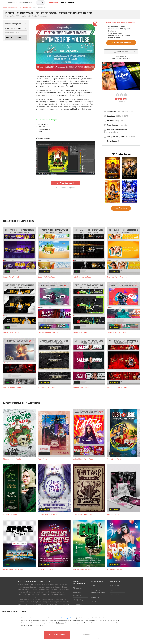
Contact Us (95, 597)
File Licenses (78, 588)
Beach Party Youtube (46, 277)
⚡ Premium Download (121, 43)
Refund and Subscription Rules (98, 591)
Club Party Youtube (11, 332)
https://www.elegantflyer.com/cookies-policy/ (77, 623)
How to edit (131, 137)
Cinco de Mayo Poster (12, 459)
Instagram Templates (13, 28)
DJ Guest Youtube (80, 332)
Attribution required (65, 187)
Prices (112, 590)
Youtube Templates (125, 112)
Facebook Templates (13, 24)
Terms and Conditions (77, 594)
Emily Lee (119, 121)
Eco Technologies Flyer (82, 570)
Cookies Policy (78, 604)
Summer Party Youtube (117, 277)
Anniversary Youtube (46, 388)
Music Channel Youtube (13, 388)
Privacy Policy (78, 600)
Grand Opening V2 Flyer (47, 514)
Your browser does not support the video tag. (121, 76)
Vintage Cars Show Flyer (83, 514)
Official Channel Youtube (48, 332)
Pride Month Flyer (115, 570)
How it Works (115, 586)
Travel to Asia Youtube (117, 332)
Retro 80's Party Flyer (47, 570)
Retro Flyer (42, 459)
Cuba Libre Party (114, 459)
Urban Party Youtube (12, 277)
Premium (118, 3)
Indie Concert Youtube (82, 277)
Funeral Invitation (10, 514)
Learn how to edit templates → (121, 58)
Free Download (65, 183)
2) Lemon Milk (42, 127)
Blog (93, 586)
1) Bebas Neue (42, 124)
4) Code (39, 132)
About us (95, 602)
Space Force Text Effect (13, 570)
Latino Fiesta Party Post (83, 459)
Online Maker (115, 595)
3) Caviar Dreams (43, 129)
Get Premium (121, 208)
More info (123, 125)
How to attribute (111, 132)
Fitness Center (113, 514)
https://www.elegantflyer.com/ (67, 618)
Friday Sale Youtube (81, 388)
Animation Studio (41, 3)
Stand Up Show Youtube (117, 388)
